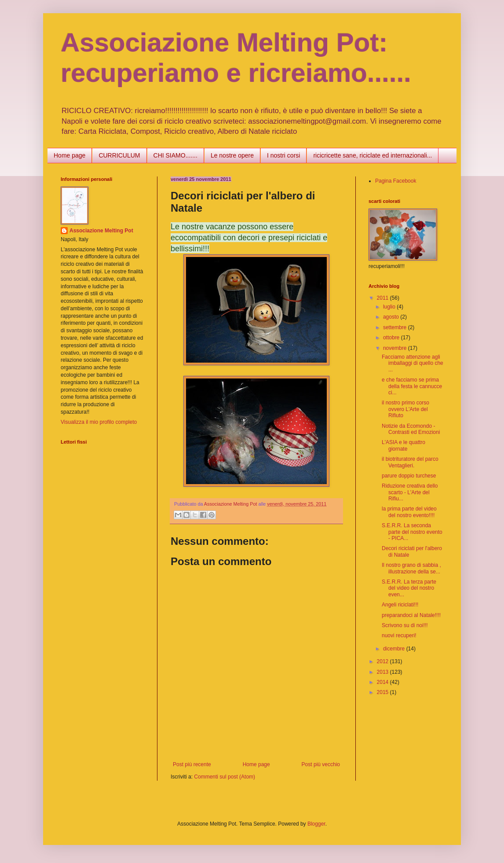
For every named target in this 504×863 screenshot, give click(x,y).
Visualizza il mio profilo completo (99, 422)
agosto (392, 317)
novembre (396, 348)
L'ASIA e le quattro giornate (404, 445)
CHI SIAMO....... (175, 155)
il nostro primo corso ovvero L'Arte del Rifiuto (405, 409)
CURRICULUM (119, 155)
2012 (383, 661)
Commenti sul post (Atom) (225, 777)
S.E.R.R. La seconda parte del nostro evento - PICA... (412, 532)
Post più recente (192, 764)
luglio (390, 307)
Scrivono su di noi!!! (405, 625)
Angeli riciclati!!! (400, 605)
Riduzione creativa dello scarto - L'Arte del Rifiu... (410, 492)
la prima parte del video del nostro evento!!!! (409, 512)
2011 (383, 298)
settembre (396, 327)
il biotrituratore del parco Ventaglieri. (410, 462)
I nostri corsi (283, 155)
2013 (383, 672)
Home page (69, 155)
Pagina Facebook (396, 181)
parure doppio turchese (409, 476)
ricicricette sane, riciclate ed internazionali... (373, 155)
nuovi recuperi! (399, 635)
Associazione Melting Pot (101, 231)
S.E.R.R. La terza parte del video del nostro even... (409, 588)
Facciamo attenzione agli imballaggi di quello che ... (413, 363)
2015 (383, 692)
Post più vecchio (321, 764)
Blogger (316, 824)
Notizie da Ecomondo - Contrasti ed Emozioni (411, 429)
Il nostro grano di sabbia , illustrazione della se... (411, 568)
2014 (383, 682)
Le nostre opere (232, 155)
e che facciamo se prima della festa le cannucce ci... (412, 386)
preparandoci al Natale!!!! (411, 615)
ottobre (392, 338)
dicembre (395, 649)
